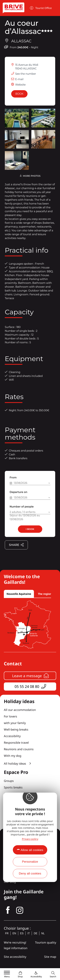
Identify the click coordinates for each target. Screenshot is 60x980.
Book (19, 94)
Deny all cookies (30, 873)
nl (43, 933)
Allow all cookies (32, 850)
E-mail (19, 79)
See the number (26, 74)
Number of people (22, 507)
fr (7, 933)
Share (16, 545)
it (29, 933)
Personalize (30, 862)
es (22, 933)
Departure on (18, 492)
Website (20, 85)
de (36, 933)
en (14, 933)
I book (30, 529)
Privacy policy (30, 839)
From (13, 478)
